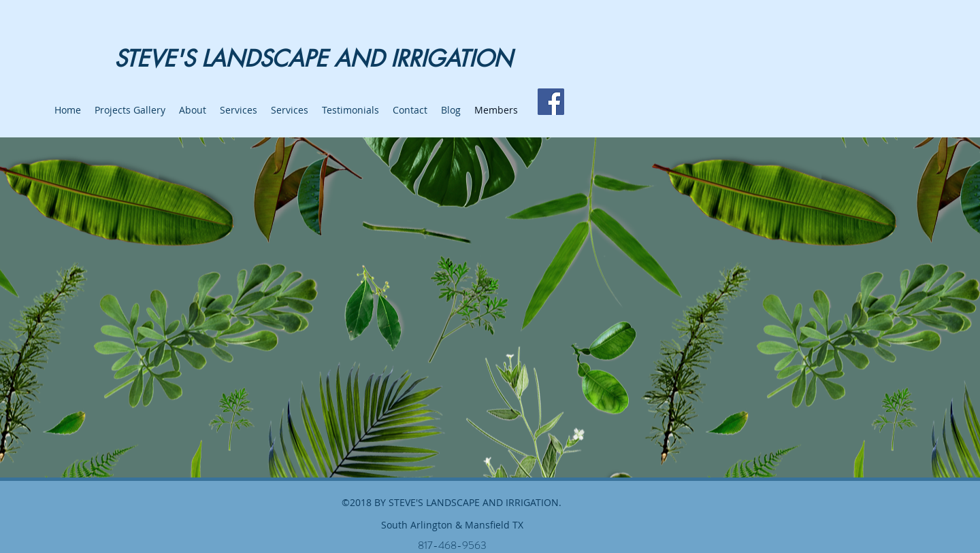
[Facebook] (551, 102)
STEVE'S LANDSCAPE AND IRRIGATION (313, 59)
